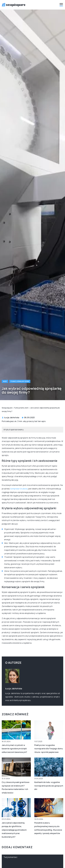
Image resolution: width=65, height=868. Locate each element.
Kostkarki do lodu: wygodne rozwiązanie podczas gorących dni (49, 786)
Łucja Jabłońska (12, 417)
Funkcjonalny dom (20, 381)
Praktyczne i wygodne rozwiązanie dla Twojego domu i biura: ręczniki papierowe (49, 749)
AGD (5, 381)
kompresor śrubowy (19, 489)
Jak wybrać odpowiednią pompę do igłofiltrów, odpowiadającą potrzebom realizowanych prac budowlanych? (14, 830)
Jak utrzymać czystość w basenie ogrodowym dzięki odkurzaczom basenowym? (14, 749)
